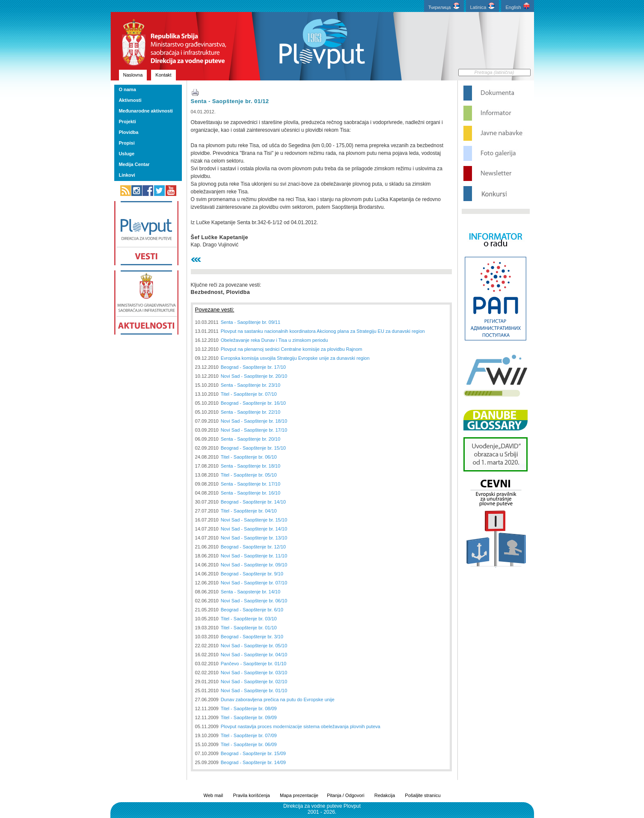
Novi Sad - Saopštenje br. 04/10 (254, 655)
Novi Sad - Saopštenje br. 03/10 (254, 673)
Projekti (127, 122)
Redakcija (385, 795)
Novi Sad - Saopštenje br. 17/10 (254, 430)
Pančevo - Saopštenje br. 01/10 (254, 664)
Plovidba (128, 132)
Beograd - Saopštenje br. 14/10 (253, 502)
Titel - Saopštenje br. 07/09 (249, 735)
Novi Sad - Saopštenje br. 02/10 (254, 682)
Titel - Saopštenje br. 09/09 (249, 717)
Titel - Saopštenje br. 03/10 (249, 619)
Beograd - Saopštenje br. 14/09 (253, 762)
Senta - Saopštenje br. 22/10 (251, 412)
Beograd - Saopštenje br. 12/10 (253, 547)
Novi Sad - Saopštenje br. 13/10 (254, 538)
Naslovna (133, 75)
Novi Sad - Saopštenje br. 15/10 (254, 520)
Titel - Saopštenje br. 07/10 (249, 394)
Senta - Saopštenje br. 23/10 (251, 385)
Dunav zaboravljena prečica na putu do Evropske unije (278, 699)
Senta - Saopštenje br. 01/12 (230, 101)
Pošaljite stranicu (423, 795)
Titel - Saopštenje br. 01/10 (249, 628)
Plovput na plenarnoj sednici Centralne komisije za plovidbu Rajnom (292, 349)
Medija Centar (134, 164)
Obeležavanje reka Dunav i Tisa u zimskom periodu (275, 340)
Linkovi (127, 175)
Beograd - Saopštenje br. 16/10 (253, 403)
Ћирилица (444, 6)
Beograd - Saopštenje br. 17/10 (253, 367)
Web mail (213, 795)
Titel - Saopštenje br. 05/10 (249, 475)
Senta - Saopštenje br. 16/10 (251, 493)
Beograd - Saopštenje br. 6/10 (252, 610)
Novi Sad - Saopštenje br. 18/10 (254, 421)
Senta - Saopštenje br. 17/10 (251, 484)
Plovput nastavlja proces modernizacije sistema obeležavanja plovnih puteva (301, 726)
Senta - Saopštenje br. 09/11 (251, 322)
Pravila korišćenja (251, 795)
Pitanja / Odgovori (346, 795)
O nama (127, 89)
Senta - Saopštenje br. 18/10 (251, 466)
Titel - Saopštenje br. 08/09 (249, 708)
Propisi (126, 143)
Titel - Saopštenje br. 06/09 (249, 744)
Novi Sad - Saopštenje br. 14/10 (254, 529)
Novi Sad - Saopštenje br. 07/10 (254, 583)
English (517, 6)
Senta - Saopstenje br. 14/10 (251, 592)
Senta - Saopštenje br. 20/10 (251, 439)
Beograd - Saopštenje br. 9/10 (252, 574)
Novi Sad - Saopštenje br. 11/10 (254, 556)
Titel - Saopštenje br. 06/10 (249, 457)
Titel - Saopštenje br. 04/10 (249, 511)
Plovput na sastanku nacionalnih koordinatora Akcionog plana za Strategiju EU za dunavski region (323, 331)
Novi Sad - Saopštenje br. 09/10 (254, 565)
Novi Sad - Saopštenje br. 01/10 (254, 691)
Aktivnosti (130, 100)
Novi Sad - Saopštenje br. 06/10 (254, 601)
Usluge (126, 154)
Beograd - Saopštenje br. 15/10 (253, 448)
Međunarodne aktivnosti (146, 111)
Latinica (483, 6)
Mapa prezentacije (299, 795)
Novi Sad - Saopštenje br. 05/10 (254, 646)
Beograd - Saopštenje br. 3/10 (252, 637)
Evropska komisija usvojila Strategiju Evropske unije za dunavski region (295, 358)
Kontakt (163, 75)
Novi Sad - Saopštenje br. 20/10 (254, 376)
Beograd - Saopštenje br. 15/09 (253, 753)
